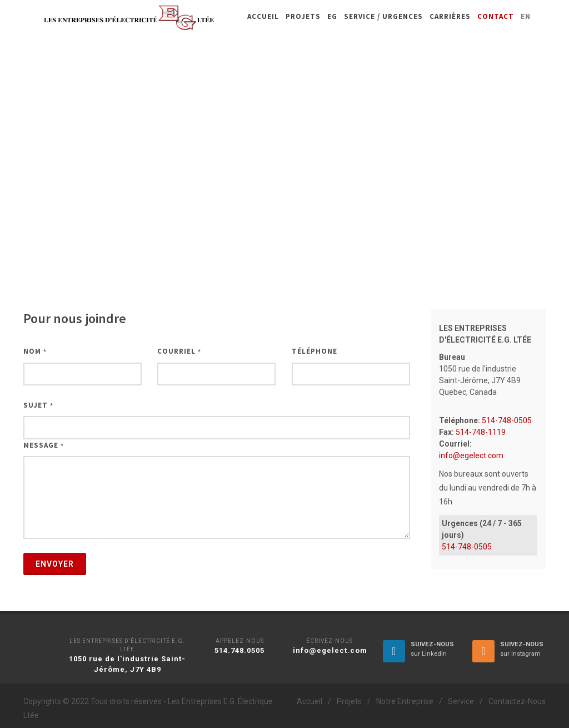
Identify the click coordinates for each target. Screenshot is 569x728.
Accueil (310, 701)
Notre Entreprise (405, 701)
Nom (35, 351)
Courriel (179, 351)
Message (44, 445)
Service (461, 701)
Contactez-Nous (517, 701)
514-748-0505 (506, 420)
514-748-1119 (480, 432)
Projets (349, 701)
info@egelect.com (471, 455)
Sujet (38, 405)
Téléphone (315, 351)
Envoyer (55, 564)
